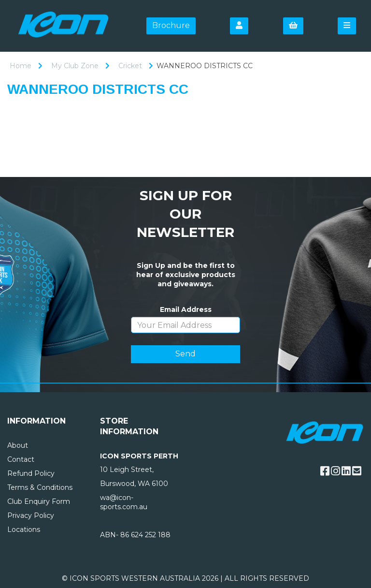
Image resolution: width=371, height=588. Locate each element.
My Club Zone (75, 66)
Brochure (171, 25)
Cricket (130, 66)
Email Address (186, 309)
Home (21, 66)
